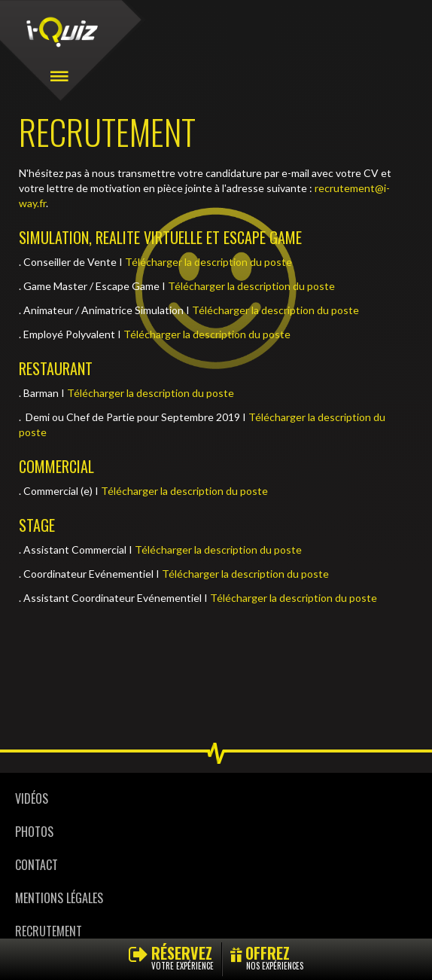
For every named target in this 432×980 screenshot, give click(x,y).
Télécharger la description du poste (208, 262)
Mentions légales (59, 898)
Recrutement (49, 931)
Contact (37, 865)
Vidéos (32, 798)
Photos (34, 832)
